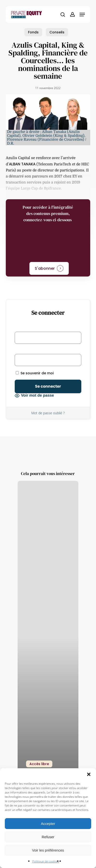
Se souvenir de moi (35, 373)
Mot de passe (27, 350)
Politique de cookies (46, 861)
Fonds (33, 32)
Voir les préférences (48, 850)
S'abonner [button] (45, 268)
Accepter (48, 824)
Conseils (57, 32)
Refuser (48, 837)
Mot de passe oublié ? (48, 413)
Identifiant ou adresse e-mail (41, 328)
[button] (89, 774)
